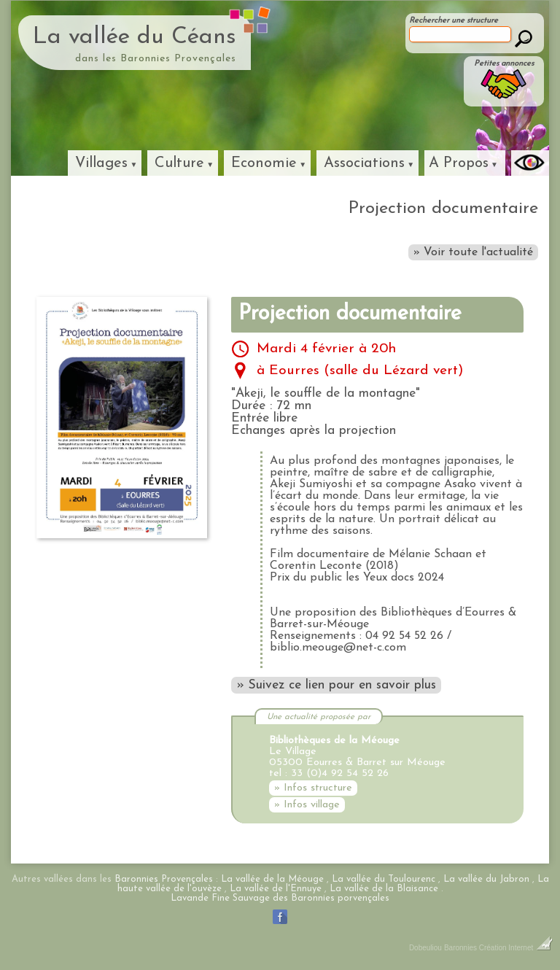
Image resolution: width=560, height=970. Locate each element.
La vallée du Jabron (486, 879)
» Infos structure (313, 788)
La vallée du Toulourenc (384, 879)
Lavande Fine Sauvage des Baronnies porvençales (280, 898)
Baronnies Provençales (164, 879)
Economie (264, 163)
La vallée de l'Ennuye (276, 889)
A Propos (459, 163)
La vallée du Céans (135, 37)
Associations (364, 163)
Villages (101, 163)
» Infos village (307, 805)
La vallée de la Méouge (272, 879)
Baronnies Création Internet (498, 948)
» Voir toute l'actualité (473, 252)
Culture (179, 163)
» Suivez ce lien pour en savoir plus (336, 685)
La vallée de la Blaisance (384, 889)
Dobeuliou (425, 948)
